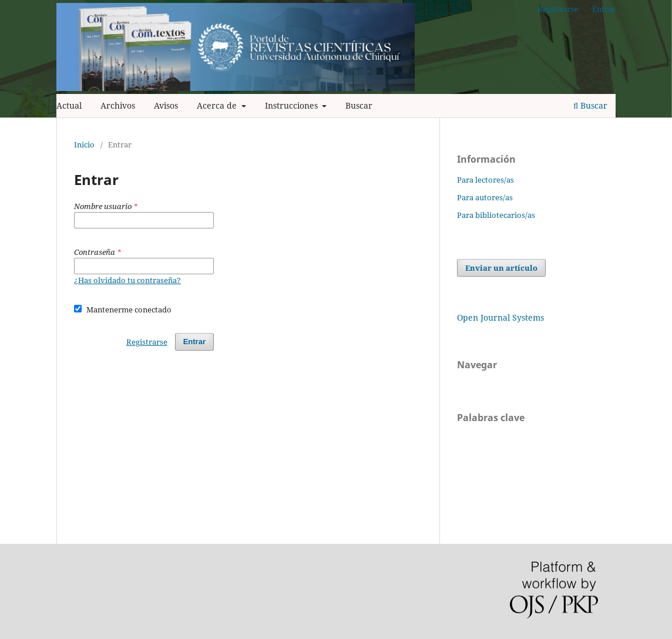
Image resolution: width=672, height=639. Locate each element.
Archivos (118, 105)
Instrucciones (293, 105)
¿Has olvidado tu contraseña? (127, 280)
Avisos (166, 105)
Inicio (84, 144)
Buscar (359, 105)
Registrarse (558, 9)
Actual (69, 105)
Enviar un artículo (501, 268)
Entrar (604, 9)
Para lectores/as (485, 180)
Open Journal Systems (500, 317)
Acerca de (218, 105)
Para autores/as (485, 197)
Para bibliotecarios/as (496, 215)
